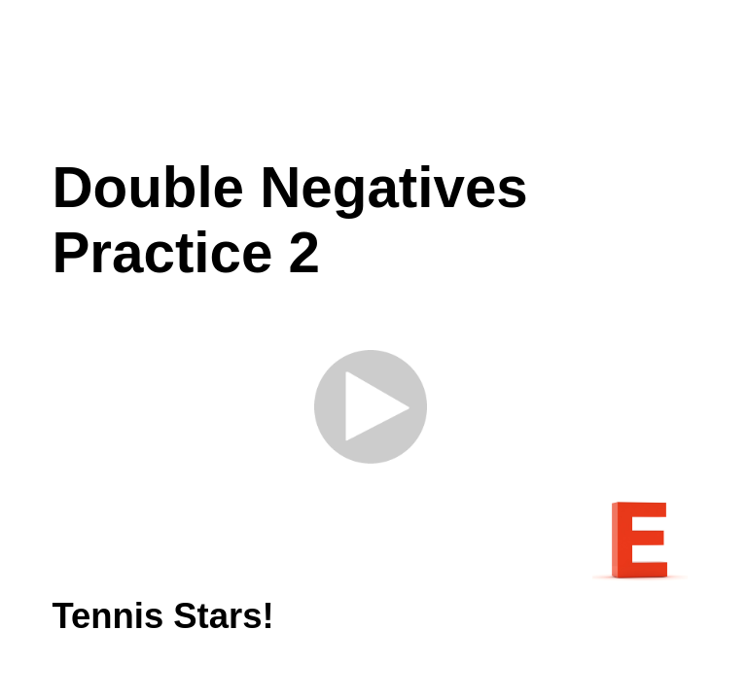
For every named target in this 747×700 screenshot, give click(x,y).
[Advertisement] (391, 78)
